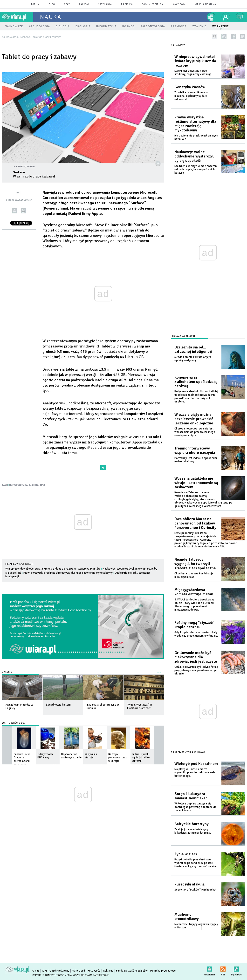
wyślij (15, 211)
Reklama (108, 971)
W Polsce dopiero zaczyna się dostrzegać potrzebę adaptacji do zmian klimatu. (196, 807)
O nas (36, 971)
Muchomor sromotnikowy (187, 917)
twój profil (226, 17)
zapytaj (84, 4)
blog (52, 4)
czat (67, 4)
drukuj (23, 211)
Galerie (7, 672)
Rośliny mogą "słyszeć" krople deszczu (194, 625)
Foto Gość (94, 971)
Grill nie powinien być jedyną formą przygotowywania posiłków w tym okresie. (196, 670)
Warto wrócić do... (14, 723)
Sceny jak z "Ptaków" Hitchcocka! (195, 890)
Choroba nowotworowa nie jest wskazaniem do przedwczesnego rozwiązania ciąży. (195, 432)
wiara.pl (18, 17)
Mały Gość (179, 4)
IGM (44, 971)
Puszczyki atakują (189, 884)
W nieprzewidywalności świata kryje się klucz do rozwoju (41, 569)
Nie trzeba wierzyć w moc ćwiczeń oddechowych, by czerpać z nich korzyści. (196, 169)
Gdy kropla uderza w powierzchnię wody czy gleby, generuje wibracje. (196, 634)
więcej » (37, 711)
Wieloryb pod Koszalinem (196, 764)
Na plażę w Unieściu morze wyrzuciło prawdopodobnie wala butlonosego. (195, 772)
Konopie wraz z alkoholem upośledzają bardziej (196, 382)
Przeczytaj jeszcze (183, 336)
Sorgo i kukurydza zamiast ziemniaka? (191, 796)
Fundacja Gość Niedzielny (132, 971)
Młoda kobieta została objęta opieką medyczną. (193, 359)
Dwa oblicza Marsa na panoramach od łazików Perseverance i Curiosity (195, 523)
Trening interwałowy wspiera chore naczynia (195, 450)
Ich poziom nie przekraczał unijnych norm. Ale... (196, 137)
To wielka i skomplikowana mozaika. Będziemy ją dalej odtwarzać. (191, 96)
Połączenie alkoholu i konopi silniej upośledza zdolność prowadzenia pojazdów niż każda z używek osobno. (196, 397)
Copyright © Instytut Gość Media (52, 975)
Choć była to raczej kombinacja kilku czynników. (194, 575)
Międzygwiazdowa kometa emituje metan (194, 592)
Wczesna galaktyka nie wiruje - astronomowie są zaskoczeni (196, 483)
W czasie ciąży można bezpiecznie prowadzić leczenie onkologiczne (194, 419)
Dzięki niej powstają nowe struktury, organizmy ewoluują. (193, 72)
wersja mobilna (206, 4)
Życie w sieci (186, 854)
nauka (51, 17)
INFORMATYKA (19, 485)
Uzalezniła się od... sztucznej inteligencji (193, 349)
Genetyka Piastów (89, 569)
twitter (243, 36)
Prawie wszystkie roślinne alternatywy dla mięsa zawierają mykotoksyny (68, 573)
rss (224, 36)
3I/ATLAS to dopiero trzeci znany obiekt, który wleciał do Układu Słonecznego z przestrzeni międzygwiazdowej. (194, 605)
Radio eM (127, 4)
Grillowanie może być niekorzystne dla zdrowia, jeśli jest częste (196, 657)
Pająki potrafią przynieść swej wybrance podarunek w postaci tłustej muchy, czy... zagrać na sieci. (196, 863)
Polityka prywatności (163, 971)
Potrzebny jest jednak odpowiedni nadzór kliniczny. (196, 460)
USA (43, 485)
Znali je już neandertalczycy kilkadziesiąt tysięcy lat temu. (193, 831)
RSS (223, 968)
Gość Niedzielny (153, 4)
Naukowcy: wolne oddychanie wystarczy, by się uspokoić (194, 156)
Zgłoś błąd (236, 968)
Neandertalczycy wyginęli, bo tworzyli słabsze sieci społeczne (195, 564)
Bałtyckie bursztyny (192, 824)
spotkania (105, 4)
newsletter (209, 968)
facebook (233, 36)
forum (35, 4)
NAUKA (34, 485)
